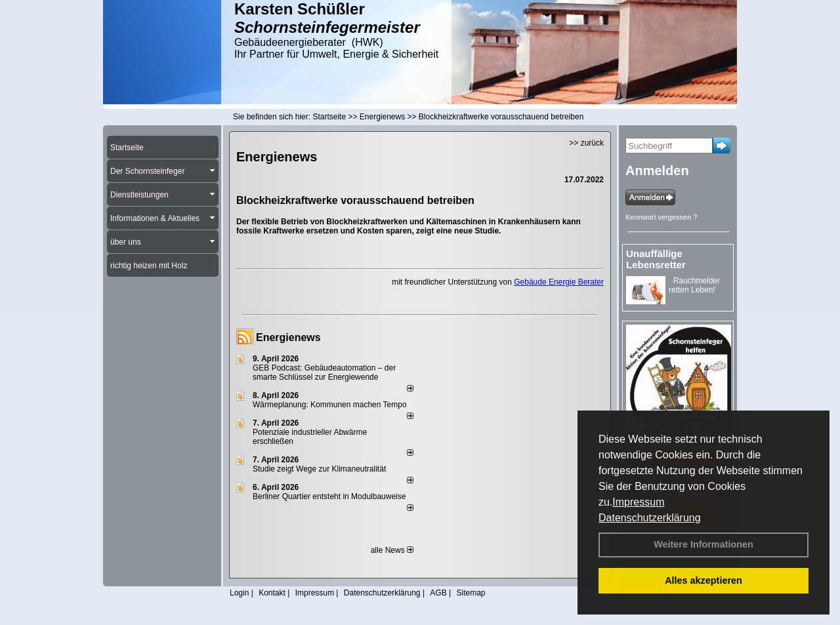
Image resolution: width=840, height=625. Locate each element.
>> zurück (586, 143)
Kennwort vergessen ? (661, 217)
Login (239, 593)
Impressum (638, 502)
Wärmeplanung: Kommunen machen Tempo (330, 405)
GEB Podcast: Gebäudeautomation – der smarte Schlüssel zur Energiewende (324, 373)
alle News (392, 550)
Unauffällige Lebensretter (656, 259)
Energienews (288, 337)
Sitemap (471, 593)
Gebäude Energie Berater (559, 282)
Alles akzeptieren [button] (703, 580)
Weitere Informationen (703, 544)
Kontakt (272, 593)
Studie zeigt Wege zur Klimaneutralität (319, 469)
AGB (438, 593)
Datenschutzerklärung (650, 518)
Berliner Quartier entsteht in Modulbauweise (329, 496)
